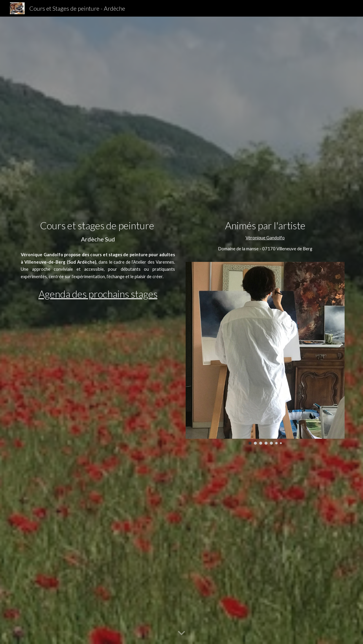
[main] (98, 232)
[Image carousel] (265, 353)
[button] (181, 633)
